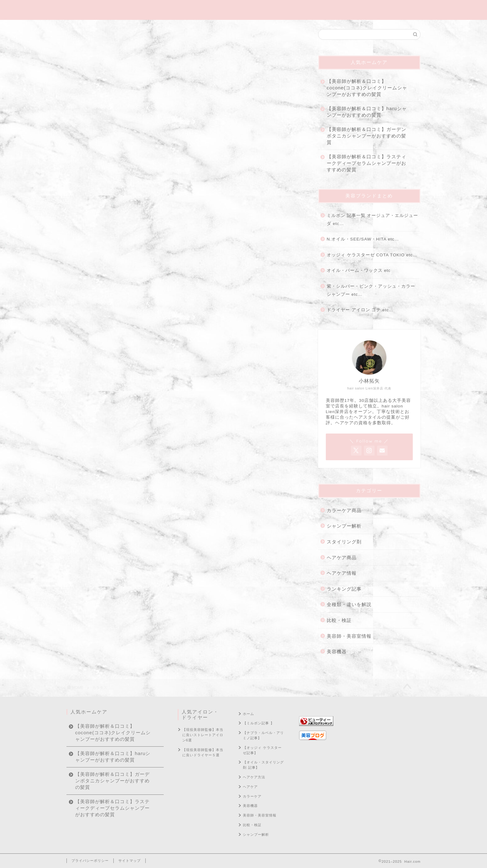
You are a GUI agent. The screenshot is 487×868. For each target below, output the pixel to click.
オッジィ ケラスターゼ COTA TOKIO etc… (372, 255)
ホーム (248, 714)
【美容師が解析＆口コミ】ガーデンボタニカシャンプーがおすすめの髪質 (366, 136)
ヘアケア (250, 787)
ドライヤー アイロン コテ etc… (360, 310)
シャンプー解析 (344, 526)
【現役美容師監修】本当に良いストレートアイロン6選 (203, 735)
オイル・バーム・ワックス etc (359, 270)
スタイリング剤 (344, 542)
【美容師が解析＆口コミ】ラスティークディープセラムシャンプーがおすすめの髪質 (366, 163)
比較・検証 (339, 620)
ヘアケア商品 (342, 558)
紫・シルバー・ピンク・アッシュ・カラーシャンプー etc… (371, 290)
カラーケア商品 (344, 510)
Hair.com (243, 10)
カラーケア (252, 796)
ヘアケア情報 (342, 573)
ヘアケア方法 (254, 777)
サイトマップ (130, 861)
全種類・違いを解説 (349, 604)
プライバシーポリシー (90, 861)
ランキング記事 (344, 589)
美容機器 (337, 652)
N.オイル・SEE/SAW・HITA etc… (363, 239)
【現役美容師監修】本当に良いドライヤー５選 (203, 752)
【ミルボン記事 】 (258, 723)
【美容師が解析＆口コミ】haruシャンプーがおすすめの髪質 (367, 112)
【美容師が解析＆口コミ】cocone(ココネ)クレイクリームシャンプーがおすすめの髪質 (367, 88)
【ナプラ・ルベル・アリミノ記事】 (263, 735)
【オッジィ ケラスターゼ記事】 (262, 750)
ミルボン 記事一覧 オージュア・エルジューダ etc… (373, 220)
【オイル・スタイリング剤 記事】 (263, 765)
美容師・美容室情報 (349, 636)
